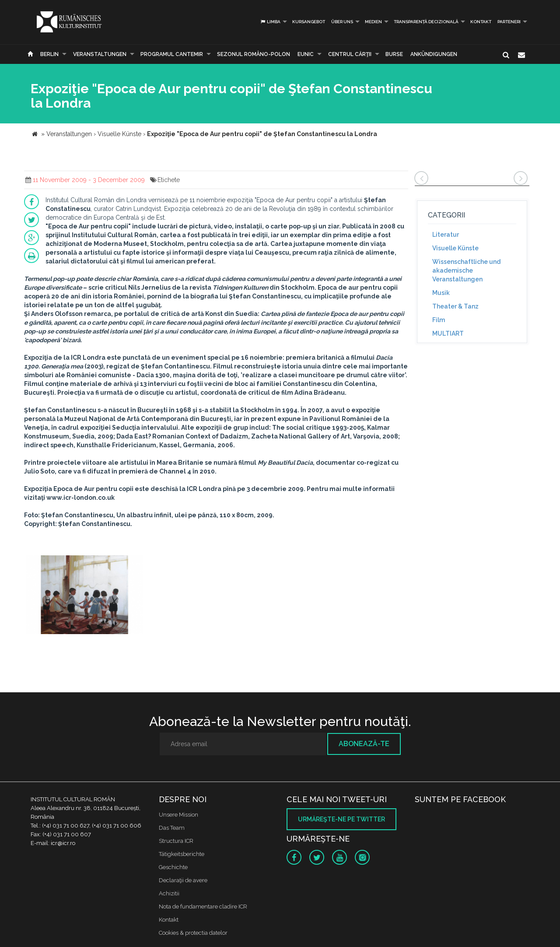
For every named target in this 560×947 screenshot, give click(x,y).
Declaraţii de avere (183, 880)
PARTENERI (509, 22)
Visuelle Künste (455, 248)
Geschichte (173, 867)
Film (439, 320)
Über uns (342, 22)
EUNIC (306, 54)
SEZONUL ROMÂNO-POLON (254, 54)
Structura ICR (176, 841)
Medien (373, 22)
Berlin (49, 54)
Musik (441, 293)
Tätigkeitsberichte (182, 854)
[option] (85, 596)
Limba (270, 22)
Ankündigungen (434, 54)
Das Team (172, 828)
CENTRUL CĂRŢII (350, 54)
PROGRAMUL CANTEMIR (172, 54)
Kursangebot (309, 22)
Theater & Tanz (455, 306)
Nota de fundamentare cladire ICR (203, 907)
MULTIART (448, 333)
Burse (394, 54)
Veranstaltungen (100, 54)
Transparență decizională (426, 22)
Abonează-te (364, 744)
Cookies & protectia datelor (193, 933)
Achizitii (169, 893)
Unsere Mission (178, 815)
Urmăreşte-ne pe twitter (341, 819)
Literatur (446, 235)
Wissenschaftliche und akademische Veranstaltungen (466, 270)
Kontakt (481, 22)
